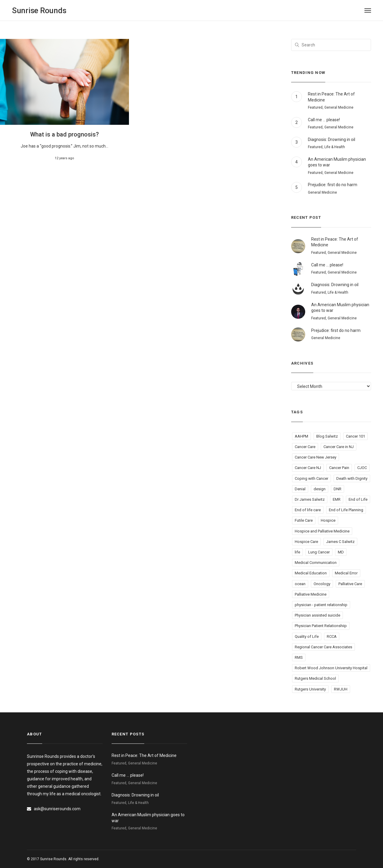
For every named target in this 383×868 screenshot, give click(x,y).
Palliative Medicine (311, 594)
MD (341, 552)
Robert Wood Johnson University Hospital (331, 668)
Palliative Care (350, 584)
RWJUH (341, 689)
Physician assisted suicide (317, 615)
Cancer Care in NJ (339, 447)
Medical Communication (316, 563)
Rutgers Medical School (315, 678)
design (320, 489)
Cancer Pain (339, 468)
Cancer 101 (355, 436)
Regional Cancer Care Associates (323, 647)
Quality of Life (307, 636)
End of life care (308, 510)
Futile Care (304, 520)
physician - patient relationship (321, 605)
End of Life (358, 499)
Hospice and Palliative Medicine (322, 531)
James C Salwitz (340, 542)
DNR (338, 489)
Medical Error (346, 573)
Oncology (322, 584)
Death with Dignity (352, 478)
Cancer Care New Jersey (316, 457)
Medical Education (311, 573)
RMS (299, 657)
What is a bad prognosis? (64, 134)
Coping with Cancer (311, 478)
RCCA (332, 636)
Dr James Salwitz (310, 499)
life (297, 552)
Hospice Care (306, 542)
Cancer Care (305, 447)
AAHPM (301, 436)
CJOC (362, 468)
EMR (337, 499)
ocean (300, 584)
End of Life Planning (346, 510)
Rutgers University (310, 689)
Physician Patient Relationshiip (321, 626)
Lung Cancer (319, 552)
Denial (300, 489)
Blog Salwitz (327, 436)
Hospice (328, 520)
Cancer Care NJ (308, 468)
